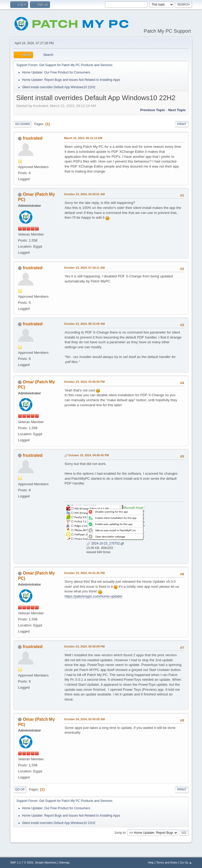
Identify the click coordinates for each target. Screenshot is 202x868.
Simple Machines (46, 862)
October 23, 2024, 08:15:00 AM (84, 324)
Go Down (22, 124)
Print (182, 124)
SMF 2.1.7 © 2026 (22, 862)
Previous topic (153, 110)
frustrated (33, 138)
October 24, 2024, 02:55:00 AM (84, 719)
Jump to (120, 832)
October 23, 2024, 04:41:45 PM (84, 573)
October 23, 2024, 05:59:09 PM (84, 646)
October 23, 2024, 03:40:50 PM (84, 382)
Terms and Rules (167, 862)
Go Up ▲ (186, 862)
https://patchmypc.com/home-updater (93, 596)
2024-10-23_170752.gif (105, 543)
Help (151, 862)
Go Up (20, 789)
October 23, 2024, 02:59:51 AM (84, 194)
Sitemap (64, 862)
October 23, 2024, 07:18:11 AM (84, 268)
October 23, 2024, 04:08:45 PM (89, 455)
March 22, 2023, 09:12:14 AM (83, 138)
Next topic (177, 110)
